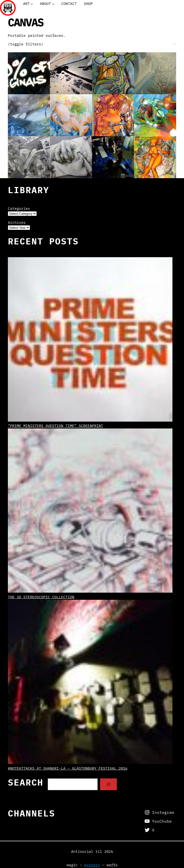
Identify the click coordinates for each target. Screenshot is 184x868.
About (45, 4)
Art (26, 4)
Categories (19, 208)
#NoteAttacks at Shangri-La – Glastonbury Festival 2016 (68, 768)
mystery (92, 865)
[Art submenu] (32, 4)
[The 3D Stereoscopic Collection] (90, 511)
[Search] (108, 784)
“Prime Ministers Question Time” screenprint (55, 426)
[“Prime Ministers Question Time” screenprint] (90, 340)
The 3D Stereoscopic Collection (41, 597)
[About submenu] (53, 4)
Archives (17, 222)
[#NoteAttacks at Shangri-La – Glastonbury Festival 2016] (90, 683)
